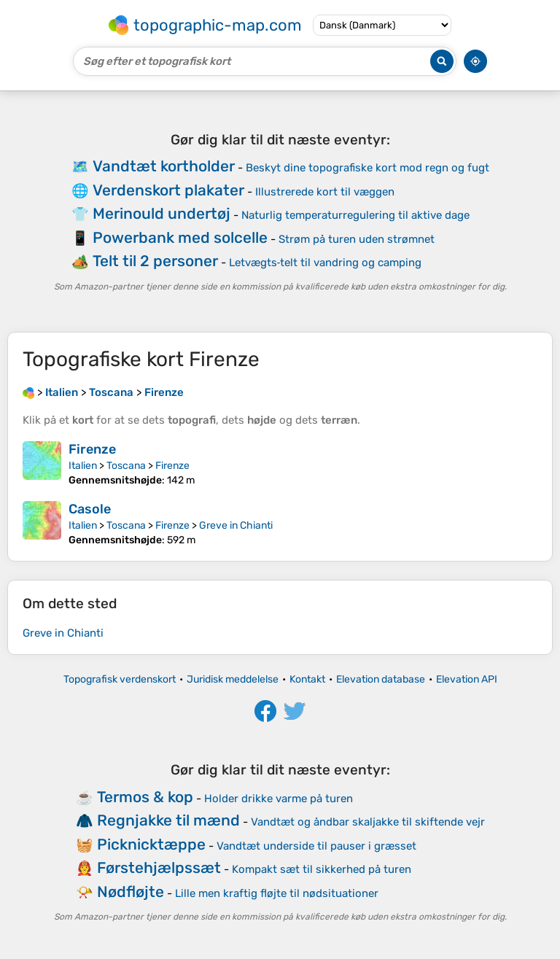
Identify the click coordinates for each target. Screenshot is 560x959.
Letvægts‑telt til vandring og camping (326, 263)
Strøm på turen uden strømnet (357, 239)
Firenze (92, 449)
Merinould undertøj (162, 213)
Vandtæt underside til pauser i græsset (316, 846)
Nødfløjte (131, 892)
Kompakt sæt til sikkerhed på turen (322, 869)
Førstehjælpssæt (159, 867)
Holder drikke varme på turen (279, 799)
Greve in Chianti (236, 525)
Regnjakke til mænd (168, 820)
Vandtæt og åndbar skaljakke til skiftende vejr (368, 822)
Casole (90, 509)
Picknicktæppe (151, 844)
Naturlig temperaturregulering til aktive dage (355, 215)
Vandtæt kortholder (164, 166)
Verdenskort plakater (168, 190)
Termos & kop (145, 797)
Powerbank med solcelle (180, 237)
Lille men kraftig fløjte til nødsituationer (277, 893)
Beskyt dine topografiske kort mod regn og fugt (367, 168)
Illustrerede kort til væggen (325, 192)
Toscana (126, 466)
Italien (83, 466)
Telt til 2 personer (155, 261)
